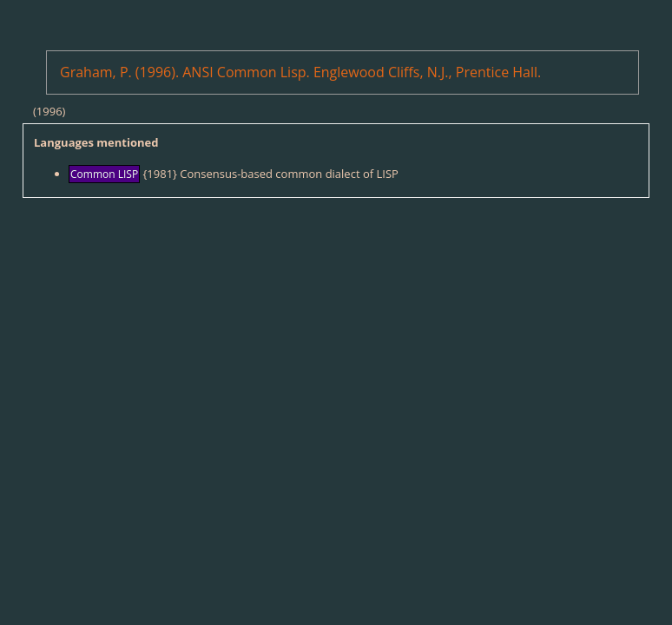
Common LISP (104, 174)
